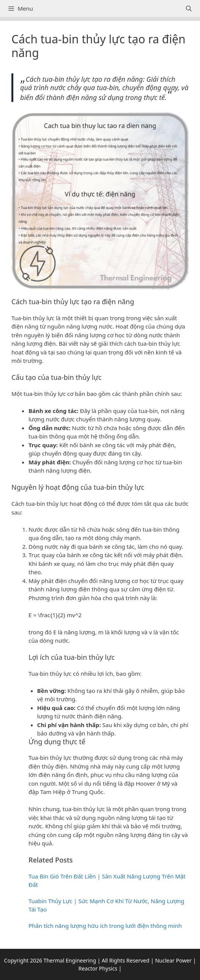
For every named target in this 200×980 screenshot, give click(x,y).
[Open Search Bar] (189, 9)
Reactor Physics (98, 968)
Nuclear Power (173, 960)
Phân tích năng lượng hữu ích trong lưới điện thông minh (105, 926)
